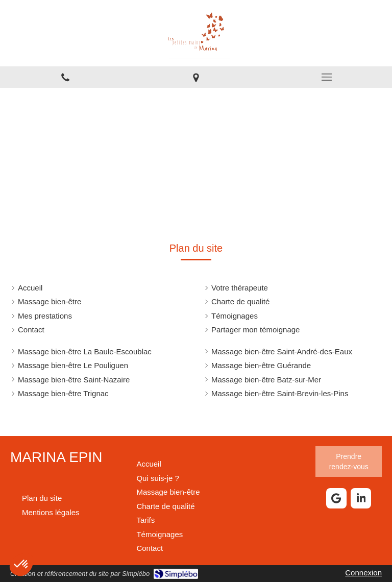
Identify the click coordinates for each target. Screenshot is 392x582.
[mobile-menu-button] (327, 77)
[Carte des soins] (145, 520)
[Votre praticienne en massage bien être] (157, 478)
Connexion (363, 573)
